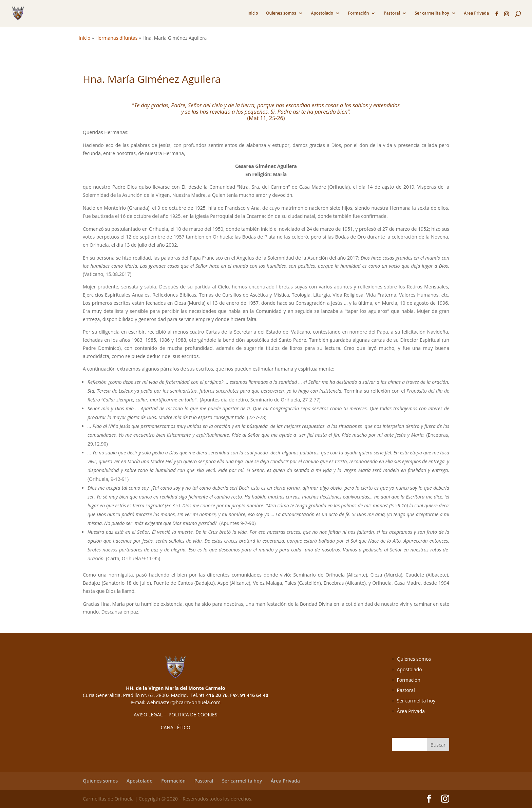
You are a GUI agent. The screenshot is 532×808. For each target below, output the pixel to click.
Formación (359, 13)
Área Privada (411, 711)
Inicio (253, 13)
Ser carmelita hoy (432, 13)
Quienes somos (281, 13)
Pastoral (392, 13)
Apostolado (322, 13)
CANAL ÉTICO (176, 727)
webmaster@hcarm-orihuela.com (184, 702)
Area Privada (476, 13)
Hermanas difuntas (117, 38)
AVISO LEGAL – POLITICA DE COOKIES (175, 715)
